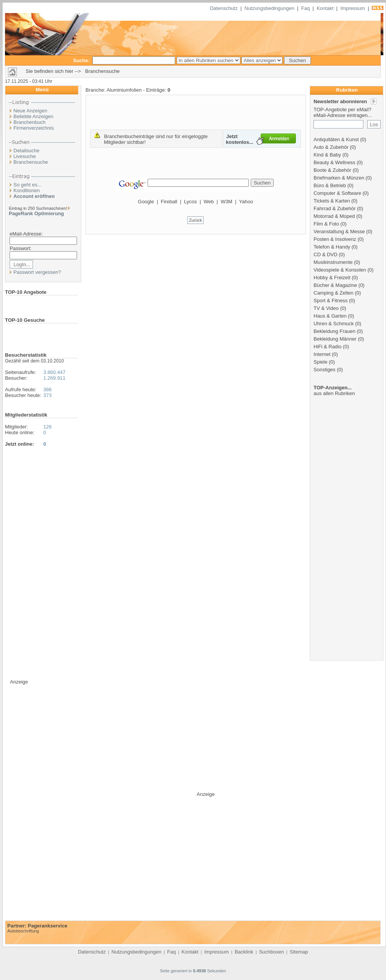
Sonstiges (324, 370)
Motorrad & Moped (334, 216)
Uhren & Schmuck (334, 324)
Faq (306, 8)
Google (146, 202)
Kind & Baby (327, 155)
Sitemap (299, 952)
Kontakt (325, 8)
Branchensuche (31, 162)
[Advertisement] (347, 538)
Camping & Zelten (333, 293)
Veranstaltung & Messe (339, 231)
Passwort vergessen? (37, 272)
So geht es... (27, 185)
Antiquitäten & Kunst (336, 139)
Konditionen (27, 190)
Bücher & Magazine (335, 285)
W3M (227, 202)
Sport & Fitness (331, 301)
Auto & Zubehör (331, 147)
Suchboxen (272, 952)
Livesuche (25, 156)
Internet (322, 354)
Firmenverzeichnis (34, 128)
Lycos (190, 202)
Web (209, 202)
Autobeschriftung (23, 931)
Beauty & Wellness (334, 162)
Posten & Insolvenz (335, 239)
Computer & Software (337, 193)
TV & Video (326, 308)
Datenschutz (224, 8)
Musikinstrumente (333, 262)
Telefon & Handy (332, 247)
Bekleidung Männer (335, 339)
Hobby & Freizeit (332, 278)
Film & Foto (326, 224)
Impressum (353, 8)
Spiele (320, 362)
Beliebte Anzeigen (33, 116)
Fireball (169, 202)
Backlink (244, 952)
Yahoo (246, 202)
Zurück (195, 220)
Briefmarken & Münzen (339, 178)
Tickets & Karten (332, 201)
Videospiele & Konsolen (340, 270)
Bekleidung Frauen (334, 331)
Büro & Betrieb (330, 185)
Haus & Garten (330, 316)
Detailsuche (26, 151)
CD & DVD (325, 254)
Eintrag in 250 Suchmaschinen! (38, 208)
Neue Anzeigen (30, 111)
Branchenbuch (30, 122)
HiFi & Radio (328, 347)
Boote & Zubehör (332, 170)
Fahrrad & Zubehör (335, 208)
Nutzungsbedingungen (269, 8)
